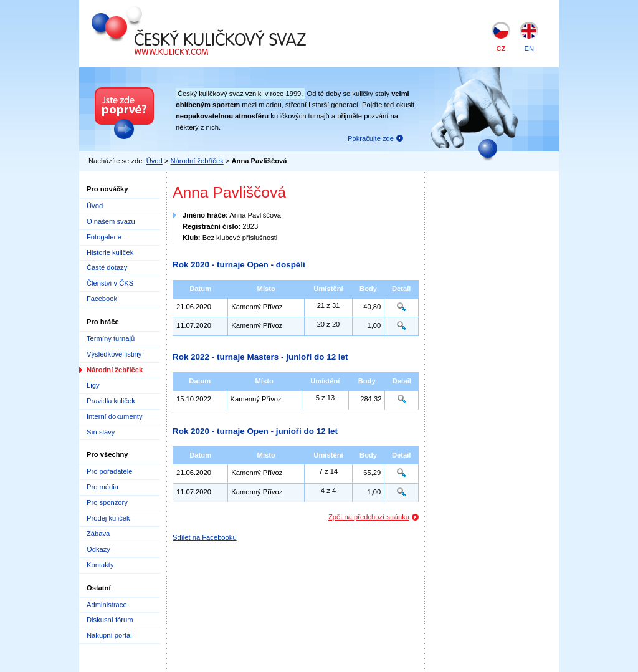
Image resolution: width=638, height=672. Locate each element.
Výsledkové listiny (114, 354)
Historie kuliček (110, 252)
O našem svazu (111, 221)
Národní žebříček (197, 161)
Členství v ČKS (110, 283)
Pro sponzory (107, 502)
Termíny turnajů (111, 338)
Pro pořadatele (109, 471)
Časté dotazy (107, 267)
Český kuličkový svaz (149, 11)
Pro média (102, 487)
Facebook (102, 299)
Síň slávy (101, 432)
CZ (501, 49)
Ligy (93, 385)
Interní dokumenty (115, 416)
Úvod (155, 161)
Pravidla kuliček (111, 401)
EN (529, 49)
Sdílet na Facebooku (205, 537)
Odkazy (98, 549)
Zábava (98, 534)
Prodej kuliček (108, 518)
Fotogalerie (104, 237)
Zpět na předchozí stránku (369, 517)
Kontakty (100, 565)
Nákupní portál (109, 635)
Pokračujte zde (371, 138)
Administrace (107, 605)
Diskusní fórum (110, 620)
